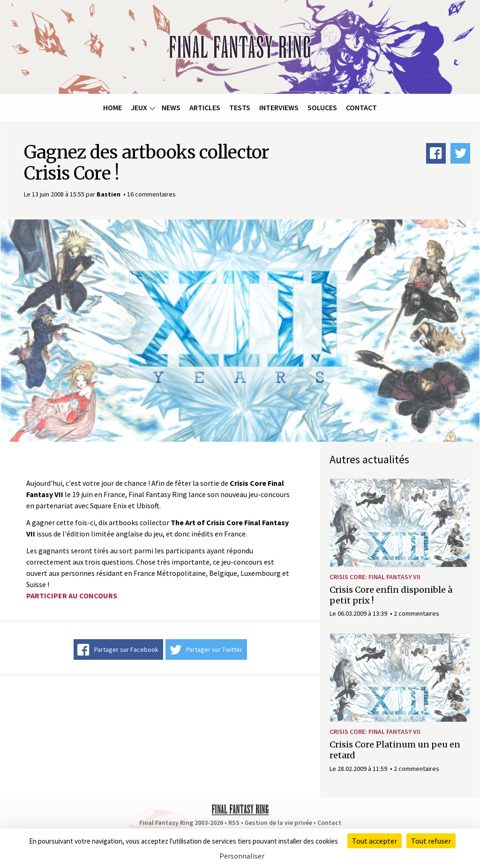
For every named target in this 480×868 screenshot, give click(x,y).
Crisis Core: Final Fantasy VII (375, 577)
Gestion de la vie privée (278, 823)
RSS (234, 823)
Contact (361, 107)
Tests (240, 107)
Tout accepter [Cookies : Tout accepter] (375, 841)
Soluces (322, 107)
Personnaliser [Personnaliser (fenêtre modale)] (242, 856)
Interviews (279, 107)
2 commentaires (416, 613)
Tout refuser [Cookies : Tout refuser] (431, 841)
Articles (205, 107)
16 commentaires (151, 194)
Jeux (139, 107)
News (171, 107)
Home (112, 107)
